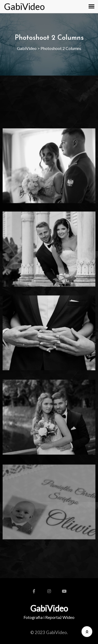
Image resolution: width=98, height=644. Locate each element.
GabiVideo (24, 7)
